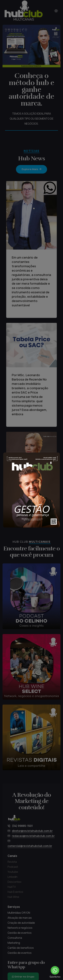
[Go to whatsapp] (55, 970)
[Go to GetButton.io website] (55, 977)
